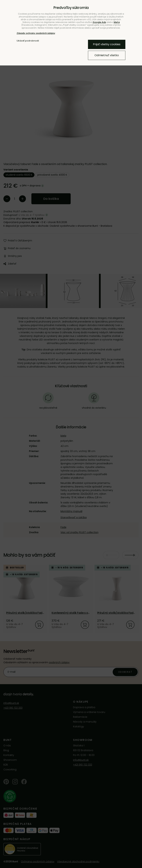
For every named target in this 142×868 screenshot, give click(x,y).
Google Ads (99, 22)
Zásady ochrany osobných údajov (36, 33)
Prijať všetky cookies (107, 44)
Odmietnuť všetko (107, 55)
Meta (117, 22)
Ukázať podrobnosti (28, 41)
